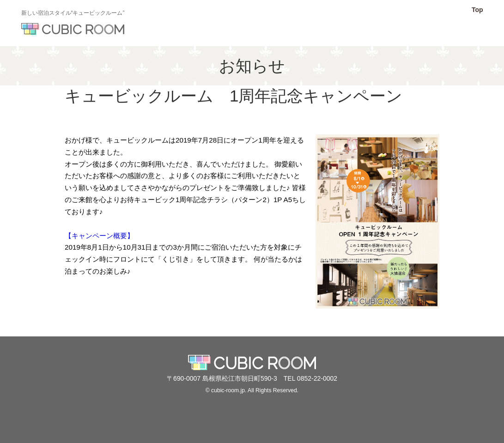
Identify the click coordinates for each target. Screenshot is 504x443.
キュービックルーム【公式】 (73, 29)
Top (477, 10)
